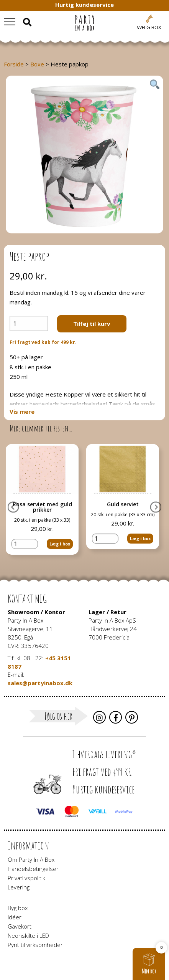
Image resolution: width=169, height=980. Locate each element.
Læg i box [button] (60, 544)
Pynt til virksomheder (35, 945)
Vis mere (22, 412)
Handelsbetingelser (33, 869)
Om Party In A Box (31, 859)
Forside (14, 64)
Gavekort (20, 926)
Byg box (18, 908)
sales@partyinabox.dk (40, 683)
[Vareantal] (29, 323)
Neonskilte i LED (28, 935)
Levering (19, 887)
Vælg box (149, 27)
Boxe (37, 64)
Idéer (15, 917)
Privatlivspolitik (26, 878)
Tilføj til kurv (92, 324)
